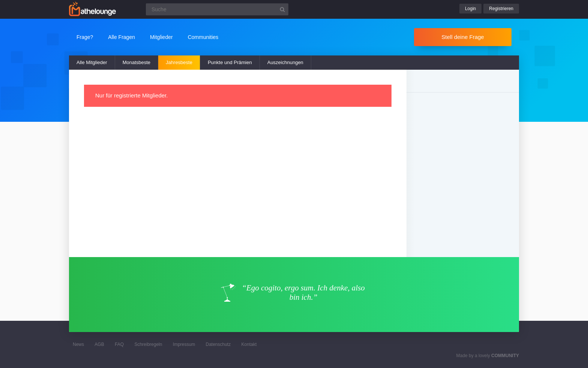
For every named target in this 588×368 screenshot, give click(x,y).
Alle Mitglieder (92, 62)
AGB (99, 344)
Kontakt (249, 344)
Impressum (184, 344)
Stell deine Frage (463, 37)
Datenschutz (218, 344)
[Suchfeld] (217, 9)
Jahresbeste (179, 62)
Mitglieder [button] (161, 37)
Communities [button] (203, 37)
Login (470, 9)
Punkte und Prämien (230, 62)
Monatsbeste (136, 62)
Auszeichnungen (285, 62)
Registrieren (501, 9)
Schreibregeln (148, 344)
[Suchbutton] (282, 9)
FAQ (119, 344)
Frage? (85, 37)
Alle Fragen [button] (121, 37)
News (78, 344)
